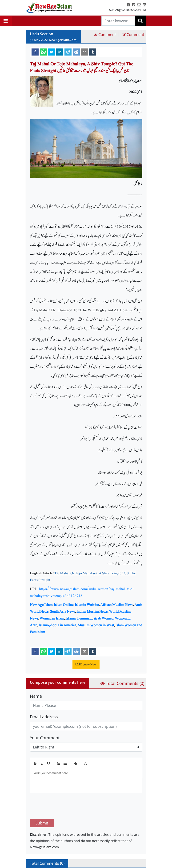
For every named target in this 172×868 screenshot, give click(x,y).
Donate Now (86, 664)
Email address (44, 717)
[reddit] (76, 52)
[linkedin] (60, 52)
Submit (42, 801)
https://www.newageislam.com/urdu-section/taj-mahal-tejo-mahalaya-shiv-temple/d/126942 (82, 592)
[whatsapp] (43, 52)
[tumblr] (93, 52)
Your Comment (45, 738)
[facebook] (35, 52)
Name (36, 696)
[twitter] (52, 52)
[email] (84, 52)
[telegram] (68, 52)
